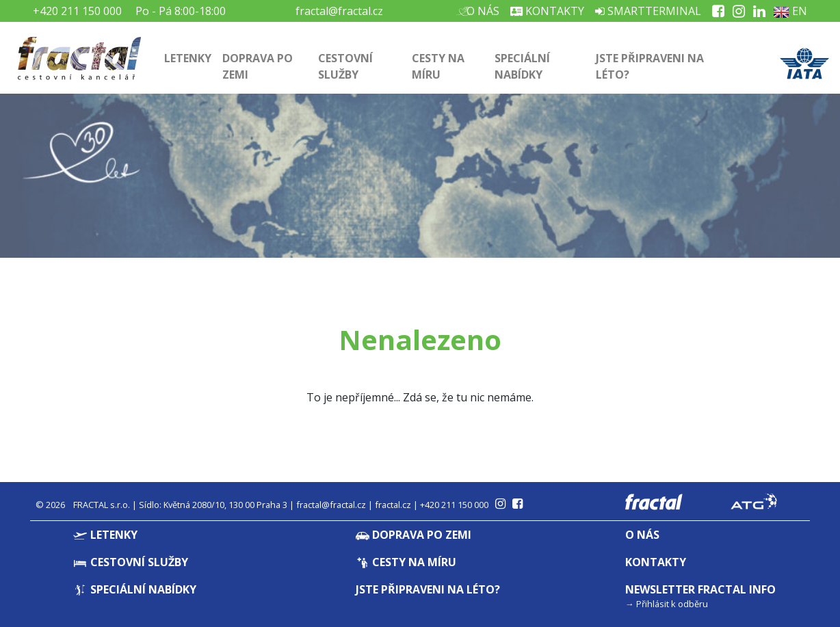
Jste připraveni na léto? (650, 66)
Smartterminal (648, 11)
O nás (482, 11)
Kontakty (547, 11)
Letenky (188, 58)
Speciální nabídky (522, 66)
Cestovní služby (345, 66)
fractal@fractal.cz (339, 11)
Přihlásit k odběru (672, 604)
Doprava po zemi (258, 66)
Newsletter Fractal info (700, 589)
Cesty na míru (438, 66)
